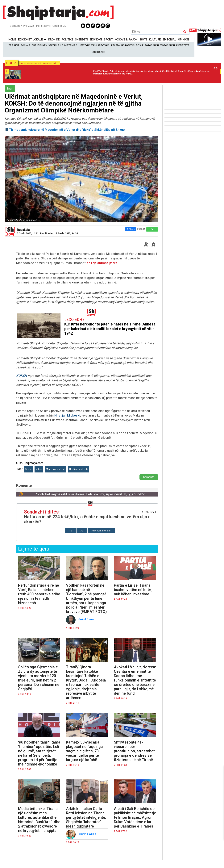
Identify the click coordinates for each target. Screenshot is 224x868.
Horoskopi (128, 45)
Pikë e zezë (183, 45)
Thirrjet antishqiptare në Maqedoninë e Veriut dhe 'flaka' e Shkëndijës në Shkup (67, 130)
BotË (144, 40)
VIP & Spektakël (100, 45)
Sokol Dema (87, 619)
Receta (116, 45)
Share (131, 229)
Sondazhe (99, 52)
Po (70, 531)
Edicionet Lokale (32, 40)
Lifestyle (84, 45)
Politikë (67, 40)
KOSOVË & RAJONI (126, 40)
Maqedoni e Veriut (56, 469)
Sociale (26, 45)
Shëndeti (81, 40)
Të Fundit (14, 45)
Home (12, 40)
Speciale (54, 45)
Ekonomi (96, 40)
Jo (82, 531)
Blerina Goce (88, 834)
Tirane (28, 469)
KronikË (54, 40)
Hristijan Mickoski (67, 415)
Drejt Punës (39, 45)
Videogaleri (168, 45)
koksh (39, 469)
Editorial (169, 40)
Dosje (140, 45)
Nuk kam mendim (101, 531)
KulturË (155, 40)
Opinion (183, 40)
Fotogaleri (152, 45)
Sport (108, 40)
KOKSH (22, 376)
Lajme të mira (69, 45)
